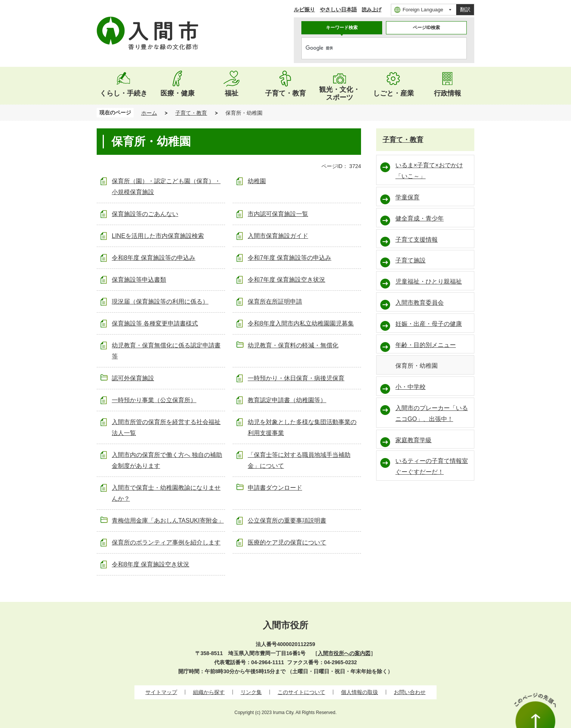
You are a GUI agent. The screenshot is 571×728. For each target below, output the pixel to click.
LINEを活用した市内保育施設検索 (158, 236)
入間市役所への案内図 (344, 653)
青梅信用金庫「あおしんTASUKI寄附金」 (168, 521)
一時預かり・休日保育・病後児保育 (296, 378)
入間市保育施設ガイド (278, 236)
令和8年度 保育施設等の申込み (154, 258)
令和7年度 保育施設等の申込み (289, 258)
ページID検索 (426, 28)
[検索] (376, 48)
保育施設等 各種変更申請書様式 (155, 323)
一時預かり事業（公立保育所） (154, 400)
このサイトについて (301, 692)
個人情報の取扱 (360, 692)
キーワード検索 (342, 28)
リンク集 (251, 692)
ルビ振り (304, 9)
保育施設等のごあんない (145, 214)
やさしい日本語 (338, 9)
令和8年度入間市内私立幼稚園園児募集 (301, 323)
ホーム (149, 113)
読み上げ (372, 10)
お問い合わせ (410, 692)
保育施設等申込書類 (139, 280)
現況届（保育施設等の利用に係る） (160, 302)
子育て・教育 (191, 113)
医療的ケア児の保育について (287, 542)
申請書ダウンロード (275, 488)
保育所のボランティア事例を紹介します (166, 542)
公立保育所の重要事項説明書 (287, 521)
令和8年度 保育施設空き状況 (150, 564)
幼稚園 (257, 181)
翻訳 (465, 9)
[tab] (342, 28)
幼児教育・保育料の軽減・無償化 (293, 345)
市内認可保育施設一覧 (278, 214)
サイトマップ (161, 692)
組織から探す (209, 692)
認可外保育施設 (133, 378)
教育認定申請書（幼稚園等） (287, 400)
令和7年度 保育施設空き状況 (286, 280)
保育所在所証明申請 (275, 302)
